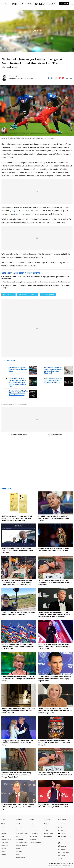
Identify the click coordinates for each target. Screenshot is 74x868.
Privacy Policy (34, 833)
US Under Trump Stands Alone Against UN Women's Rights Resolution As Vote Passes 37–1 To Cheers (17, 647)
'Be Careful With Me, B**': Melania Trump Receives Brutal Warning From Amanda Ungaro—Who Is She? (16, 775)
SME (3, 836)
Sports (3, 851)
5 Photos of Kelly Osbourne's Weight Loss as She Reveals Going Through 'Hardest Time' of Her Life (18, 679)
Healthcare (19, 830)
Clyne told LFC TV (20, 211)
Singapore (47, 830)
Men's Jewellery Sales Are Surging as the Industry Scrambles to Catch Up (53, 380)
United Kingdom (49, 833)
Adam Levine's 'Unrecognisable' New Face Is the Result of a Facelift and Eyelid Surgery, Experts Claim (55, 679)
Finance (18, 836)
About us (32, 824)
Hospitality (19, 827)
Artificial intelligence (21, 842)
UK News (4, 827)
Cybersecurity (20, 839)
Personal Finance (6, 839)
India (45, 827)
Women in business (21, 845)
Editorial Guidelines (55, 435)
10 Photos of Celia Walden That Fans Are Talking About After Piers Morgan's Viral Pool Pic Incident (55, 582)
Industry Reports (20, 858)
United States (48, 836)
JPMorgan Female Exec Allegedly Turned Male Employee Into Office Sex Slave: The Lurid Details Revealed (18, 711)
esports (18, 848)
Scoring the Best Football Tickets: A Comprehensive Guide (18, 369)
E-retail (18, 824)
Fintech (18, 855)
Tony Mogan (14, 76)
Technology (5, 842)
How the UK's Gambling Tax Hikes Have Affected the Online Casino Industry (18, 393)
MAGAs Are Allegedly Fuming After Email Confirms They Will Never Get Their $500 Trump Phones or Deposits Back (17, 518)
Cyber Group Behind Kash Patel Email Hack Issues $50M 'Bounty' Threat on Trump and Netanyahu (54, 743)
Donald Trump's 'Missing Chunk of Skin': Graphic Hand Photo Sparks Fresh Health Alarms (54, 518)
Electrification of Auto (22, 833)
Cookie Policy (34, 836)
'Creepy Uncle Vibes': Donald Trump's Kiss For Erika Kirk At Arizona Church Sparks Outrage (17, 743)
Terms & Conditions (35, 830)
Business (4, 833)
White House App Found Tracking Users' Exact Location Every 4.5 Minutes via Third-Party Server (17, 550)
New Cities (19, 851)
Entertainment (5, 845)
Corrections (33, 839)
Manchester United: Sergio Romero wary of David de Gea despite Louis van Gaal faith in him (37, 282)
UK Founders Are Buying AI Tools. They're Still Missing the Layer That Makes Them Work (54, 370)
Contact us (33, 827)
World (3, 824)
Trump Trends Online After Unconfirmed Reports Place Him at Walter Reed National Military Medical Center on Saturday (54, 615)
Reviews (4, 855)
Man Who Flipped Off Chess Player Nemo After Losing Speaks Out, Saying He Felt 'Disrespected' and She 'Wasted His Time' (17, 582)
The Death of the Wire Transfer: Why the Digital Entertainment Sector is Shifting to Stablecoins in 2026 (17, 382)
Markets (4, 830)
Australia (47, 824)
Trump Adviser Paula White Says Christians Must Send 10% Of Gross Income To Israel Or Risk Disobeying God (55, 711)
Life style (4, 848)
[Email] (67, 78)
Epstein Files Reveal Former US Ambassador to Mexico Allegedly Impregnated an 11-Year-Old (18, 807)
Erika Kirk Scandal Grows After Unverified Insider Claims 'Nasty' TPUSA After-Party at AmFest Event (54, 647)
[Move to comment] (71, 78)
